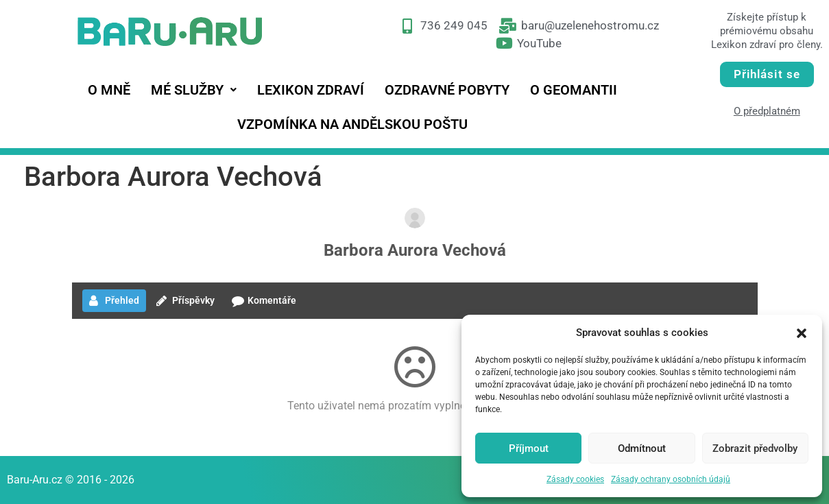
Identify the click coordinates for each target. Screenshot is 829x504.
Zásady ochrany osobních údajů (671, 479)
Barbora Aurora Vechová (415, 250)
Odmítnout (642, 448)
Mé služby (194, 90)
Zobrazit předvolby (755, 448)
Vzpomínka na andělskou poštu (352, 124)
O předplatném (767, 111)
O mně (109, 90)
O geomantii (574, 90)
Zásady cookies (575, 479)
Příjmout (529, 448)
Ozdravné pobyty (447, 90)
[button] (802, 333)
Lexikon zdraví (311, 90)
